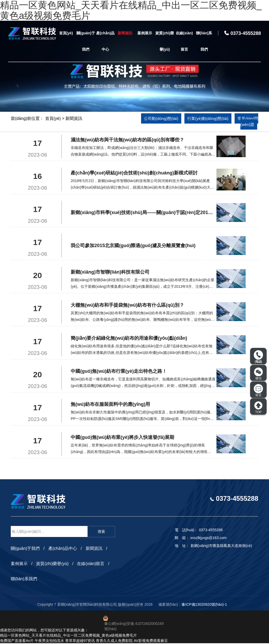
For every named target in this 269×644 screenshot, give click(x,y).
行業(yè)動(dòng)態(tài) (214, 119)
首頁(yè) (66, 33)
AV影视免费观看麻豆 (151, 641)
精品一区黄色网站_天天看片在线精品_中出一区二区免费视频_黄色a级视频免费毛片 (68, 636)
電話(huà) (258, 357)
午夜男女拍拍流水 (49, 641)
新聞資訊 (125, 33)
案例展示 (145, 33)
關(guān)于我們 (86, 41)
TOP (258, 407)
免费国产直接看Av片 (17, 641)
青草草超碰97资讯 (80, 641)
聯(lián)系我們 (204, 41)
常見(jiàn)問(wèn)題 (240, 122)
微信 (258, 374)
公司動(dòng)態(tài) (160, 119)
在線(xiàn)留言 (184, 41)
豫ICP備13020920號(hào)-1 (204, 605)
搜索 (101, 532)
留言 (258, 391)
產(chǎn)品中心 (105, 41)
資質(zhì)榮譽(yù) (165, 41)
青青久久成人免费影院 (114, 641)
